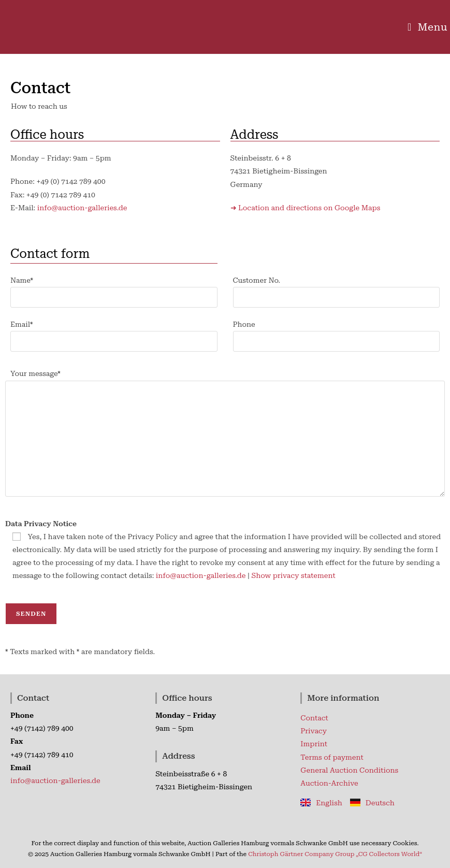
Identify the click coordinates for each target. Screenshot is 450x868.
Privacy (314, 731)
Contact (314, 718)
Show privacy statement (293, 575)
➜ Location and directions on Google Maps (306, 208)
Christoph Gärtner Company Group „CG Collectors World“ (335, 854)
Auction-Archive (329, 783)
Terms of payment (332, 757)
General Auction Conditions (349, 770)
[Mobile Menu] (427, 27)
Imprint (314, 744)
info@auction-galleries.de (82, 208)
